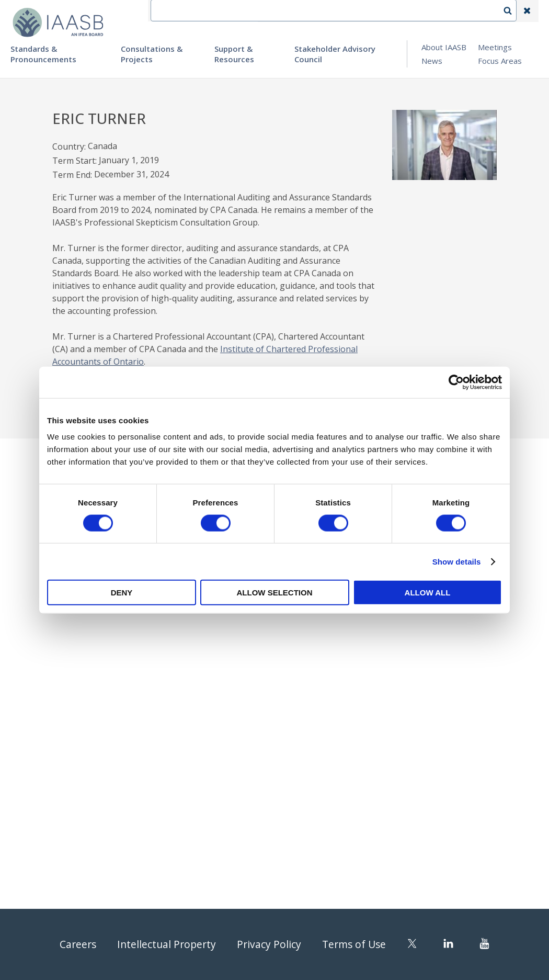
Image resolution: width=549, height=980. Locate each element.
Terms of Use (356, 944)
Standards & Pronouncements (43, 54)
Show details (457, 561)
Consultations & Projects (152, 54)
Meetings (495, 47)
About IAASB (444, 47)
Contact (314, 11)
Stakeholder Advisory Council (335, 54)
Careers (75, 944)
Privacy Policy (269, 944)
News (432, 61)
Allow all (428, 593)
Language (363, 11)
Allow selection (275, 593)
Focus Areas (500, 61)
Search (513, 11)
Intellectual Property (165, 944)
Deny (122, 593)
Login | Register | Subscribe (444, 11)
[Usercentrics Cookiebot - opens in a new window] (456, 382)
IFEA (275, 11)
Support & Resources (234, 54)
